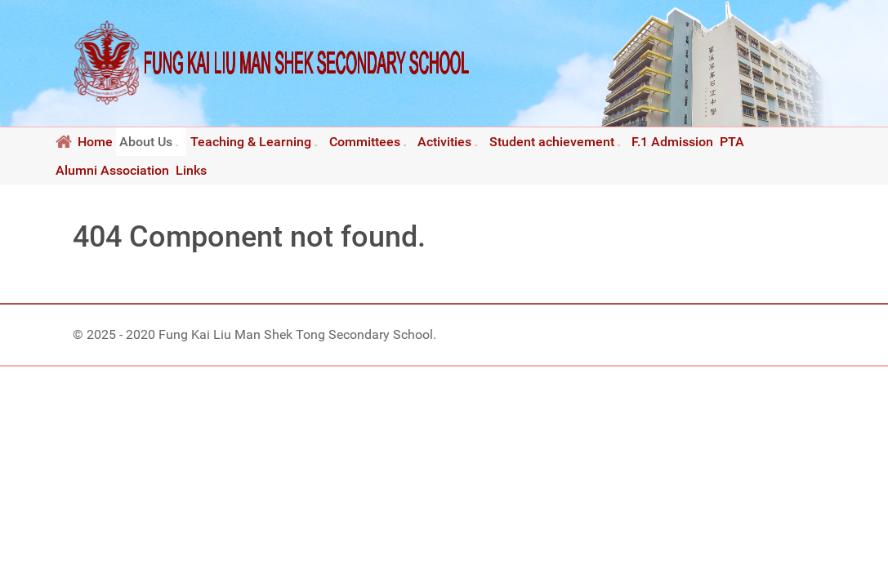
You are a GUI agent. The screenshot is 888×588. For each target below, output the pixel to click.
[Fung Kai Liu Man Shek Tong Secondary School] (272, 62)
